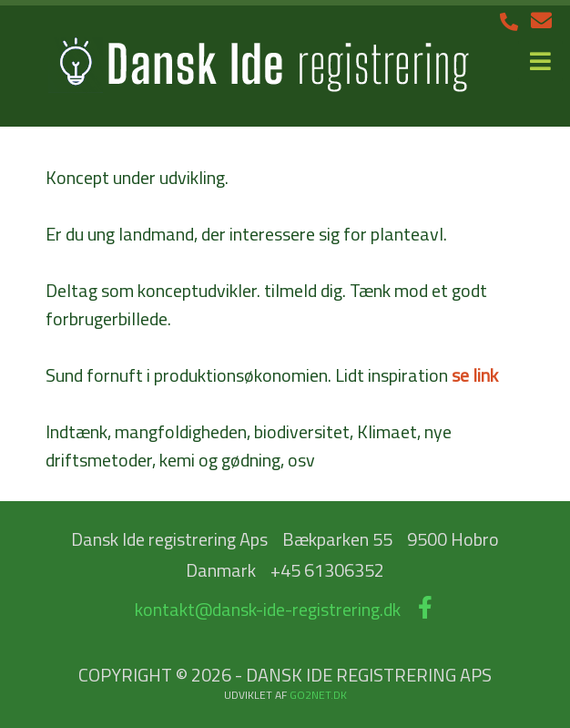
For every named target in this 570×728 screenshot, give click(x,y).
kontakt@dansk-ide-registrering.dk (268, 609)
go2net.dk (318, 695)
